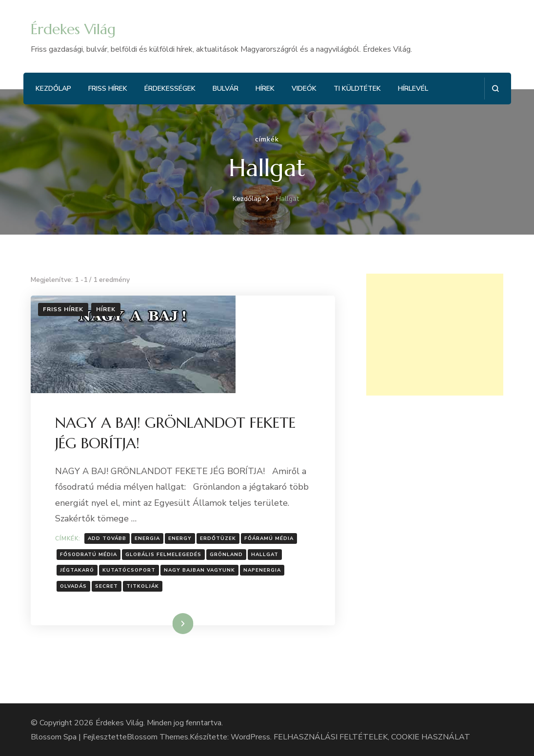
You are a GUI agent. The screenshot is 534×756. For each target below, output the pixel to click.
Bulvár (226, 89)
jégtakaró (77, 570)
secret (107, 586)
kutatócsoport (129, 570)
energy (180, 538)
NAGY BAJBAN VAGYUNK (199, 570)
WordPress (250, 737)
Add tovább (107, 538)
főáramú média (269, 538)
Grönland (226, 555)
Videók (304, 89)
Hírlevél (413, 89)
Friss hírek (108, 89)
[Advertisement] (435, 335)
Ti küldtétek (357, 89)
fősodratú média (89, 555)
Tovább (170, 623)
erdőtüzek (218, 538)
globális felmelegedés (163, 555)
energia (147, 538)
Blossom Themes (158, 737)
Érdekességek (170, 89)
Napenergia (262, 570)
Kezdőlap (53, 89)
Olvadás (73, 586)
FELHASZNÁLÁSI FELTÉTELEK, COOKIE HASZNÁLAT (372, 737)
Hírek (265, 89)
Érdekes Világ (73, 29)
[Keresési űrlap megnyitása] (495, 89)
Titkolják (143, 586)
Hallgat (265, 555)
